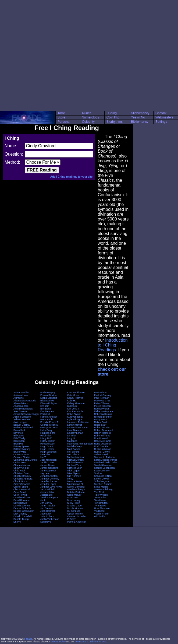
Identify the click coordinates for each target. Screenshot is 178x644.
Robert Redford (102, 433)
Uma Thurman (102, 508)
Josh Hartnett (48, 511)
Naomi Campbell (76, 487)
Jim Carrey (46, 503)
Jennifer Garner (49, 481)
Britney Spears (21, 446)
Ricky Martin (101, 419)
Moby (70, 479)
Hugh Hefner (47, 449)
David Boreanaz (22, 500)
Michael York (74, 465)
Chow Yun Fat (21, 468)
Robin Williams (102, 436)
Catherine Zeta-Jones (25, 460)
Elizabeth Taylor (49, 403)
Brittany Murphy (22, 449)
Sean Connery (102, 471)
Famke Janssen (49, 417)
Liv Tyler (72, 436)
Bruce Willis (20, 452)
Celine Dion (20, 463)
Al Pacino (19, 398)
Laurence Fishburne (78, 422)
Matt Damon (74, 449)
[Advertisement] (54, 56)
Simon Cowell (102, 479)
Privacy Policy (58, 642)
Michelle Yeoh (75, 468)
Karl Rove (46, 522)
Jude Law (46, 514)
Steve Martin (101, 487)
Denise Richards (22, 508)
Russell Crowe (102, 452)
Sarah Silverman (103, 465)
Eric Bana (46, 409)
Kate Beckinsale (76, 393)
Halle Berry (46, 430)
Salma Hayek (101, 454)
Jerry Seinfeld (48, 489)
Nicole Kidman (75, 508)
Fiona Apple (47, 419)
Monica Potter (75, 481)
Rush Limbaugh (103, 449)
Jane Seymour (48, 471)
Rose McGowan (103, 441)
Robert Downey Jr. (104, 430)
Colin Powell (20, 495)
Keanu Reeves (75, 398)
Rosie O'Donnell (103, 444)
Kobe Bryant (74, 414)
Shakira (98, 473)
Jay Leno (45, 473)
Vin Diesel (99, 511)
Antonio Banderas (23, 409)
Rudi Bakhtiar (101, 446)
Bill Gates (19, 436)
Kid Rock (72, 406)
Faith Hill (45, 414)
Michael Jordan (75, 460)
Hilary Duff (46, 438)
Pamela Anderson (77, 522)
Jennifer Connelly (50, 479)
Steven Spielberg (103, 489)
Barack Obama (22, 425)
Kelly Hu (72, 401)
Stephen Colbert (103, 484)
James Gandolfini (50, 468)
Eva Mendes (47, 411)
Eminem (45, 406)
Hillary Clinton (48, 441)
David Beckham (22, 498)
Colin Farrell (20, 492)
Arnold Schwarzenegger (26, 414)
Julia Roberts (47, 516)
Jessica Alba (47, 492)
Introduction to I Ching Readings (113, 345)
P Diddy (71, 519)
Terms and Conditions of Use (91, 642)
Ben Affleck (19, 430)
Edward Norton (48, 395)
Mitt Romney (74, 476)
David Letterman (22, 506)
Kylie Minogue (75, 419)
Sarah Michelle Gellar (106, 463)
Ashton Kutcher (22, 419)
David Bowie (20, 503)
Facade (29, 639)
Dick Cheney (20, 514)
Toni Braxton (101, 503)
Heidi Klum (46, 436)
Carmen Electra (22, 457)
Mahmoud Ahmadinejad (80, 444)
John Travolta (48, 506)
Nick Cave (73, 498)
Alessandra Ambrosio (25, 401)
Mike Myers (73, 473)
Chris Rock (19, 471)
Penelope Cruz (102, 401)
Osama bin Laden (77, 516)
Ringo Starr (100, 425)
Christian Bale (21, 473)
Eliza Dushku (47, 401)
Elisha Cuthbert (49, 398)
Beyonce (18, 433)
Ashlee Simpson (22, 417)
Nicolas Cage (74, 506)
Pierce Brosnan (102, 406)
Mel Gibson (73, 454)
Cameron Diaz (21, 454)
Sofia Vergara (102, 481)
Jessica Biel (47, 495)
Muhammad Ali (75, 484)
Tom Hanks (100, 500)
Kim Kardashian (76, 411)
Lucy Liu (72, 438)
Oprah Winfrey (75, 514)
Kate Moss (73, 395)
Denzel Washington (24, 511)
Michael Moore (75, 463)
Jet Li (43, 500)
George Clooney (49, 425)
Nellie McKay (74, 495)
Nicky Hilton (74, 503)
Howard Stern (48, 444)
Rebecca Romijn (103, 414)
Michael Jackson (76, 457)
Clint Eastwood (22, 489)
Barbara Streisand (23, 428)
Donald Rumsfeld (23, 516)
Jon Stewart (47, 508)
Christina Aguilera (23, 479)
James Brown (48, 465)
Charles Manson (22, 465)
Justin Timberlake (50, 519)
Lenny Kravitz (75, 425)
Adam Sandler (21, 393)
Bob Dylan (19, 441)
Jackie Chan (47, 463)
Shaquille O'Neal (103, 476)
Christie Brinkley (22, 476)
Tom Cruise (100, 498)
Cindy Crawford (22, 484)
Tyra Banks (100, 506)
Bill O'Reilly (19, 438)
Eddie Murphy (48, 393)
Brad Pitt (18, 444)
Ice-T (43, 457)
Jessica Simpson (49, 498)
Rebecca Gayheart (104, 411)
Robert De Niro (102, 428)
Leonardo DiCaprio (77, 428)
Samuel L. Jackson (104, 457)
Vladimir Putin (102, 514)
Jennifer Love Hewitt (51, 487)
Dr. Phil (17, 522)
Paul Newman (102, 398)
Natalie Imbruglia (76, 489)
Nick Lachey (74, 500)
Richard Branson (103, 417)
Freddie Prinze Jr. (50, 422)
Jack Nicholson (49, 460)
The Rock (99, 492)
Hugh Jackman (48, 452)
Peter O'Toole (101, 403)
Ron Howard (101, 438)
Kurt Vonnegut (75, 417)
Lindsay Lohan (75, 433)
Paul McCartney (103, 395)
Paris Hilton (100, 393)
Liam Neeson (74, 430)
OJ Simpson (74, 511)
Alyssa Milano (21, 403)
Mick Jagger (74, 471)
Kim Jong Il (73, 409)
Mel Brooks (73, 452)
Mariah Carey (74, 446)
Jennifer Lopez (48, 484)
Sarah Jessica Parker (106, 460)
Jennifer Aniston (49, 476)
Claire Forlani (21, 487)
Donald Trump (21, 519)
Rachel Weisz (102, 409)
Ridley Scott (101, 422)
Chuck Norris (20, 481)
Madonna (72, 441)
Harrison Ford (48, 433)
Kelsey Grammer (76, 403)
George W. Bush (49, 428)
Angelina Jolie (21, 406)
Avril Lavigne (20, 422)
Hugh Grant (47, 446)
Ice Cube (45, 454)
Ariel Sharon (20, 411)
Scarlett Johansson (104, 468)
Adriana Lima (21, 395)
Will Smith (99, 516)
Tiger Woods (101, 495)
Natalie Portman (76, 492)
